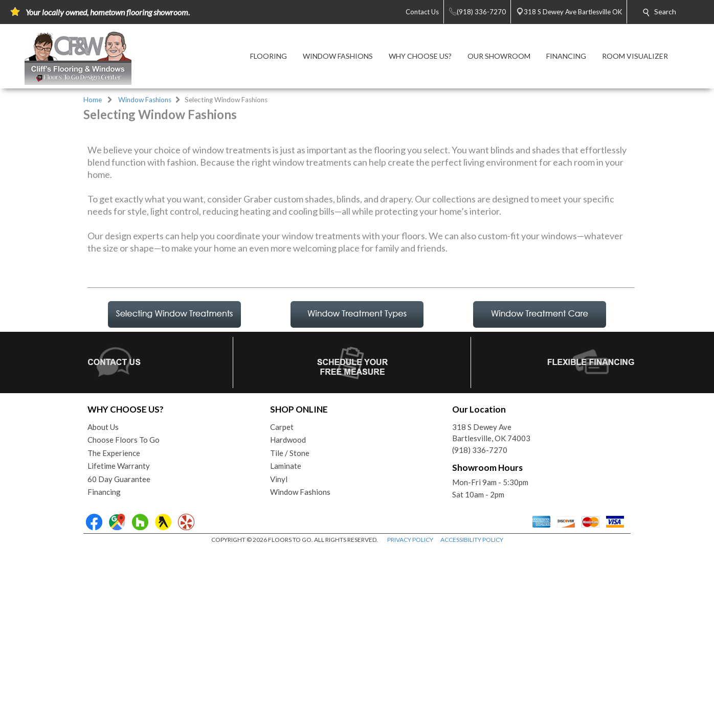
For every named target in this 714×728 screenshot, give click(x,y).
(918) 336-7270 (480, 628)
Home (93, 100)
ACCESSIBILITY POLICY (472, 718)
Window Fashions (145, 100)
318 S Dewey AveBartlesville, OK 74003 (491, 611)
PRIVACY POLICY (410, 718)
